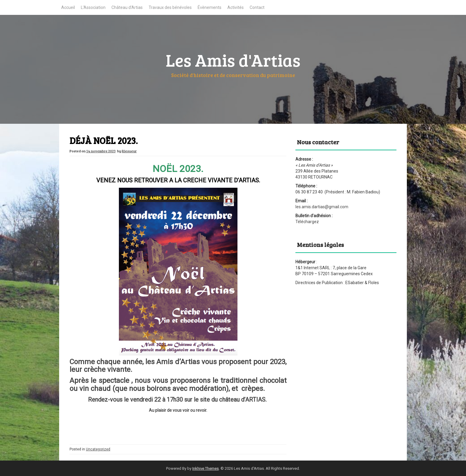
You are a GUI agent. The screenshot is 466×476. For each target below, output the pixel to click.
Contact (257, 7)
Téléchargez (307, 222)
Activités (236, 7)
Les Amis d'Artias (233, 60)
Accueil (68, 7)
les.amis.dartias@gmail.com (322, 207)
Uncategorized (98, 449)
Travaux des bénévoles (170, 7)
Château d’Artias (127, 7)
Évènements (210, 7)
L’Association (93, 7)
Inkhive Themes (206, 468)
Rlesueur (129, 151)
